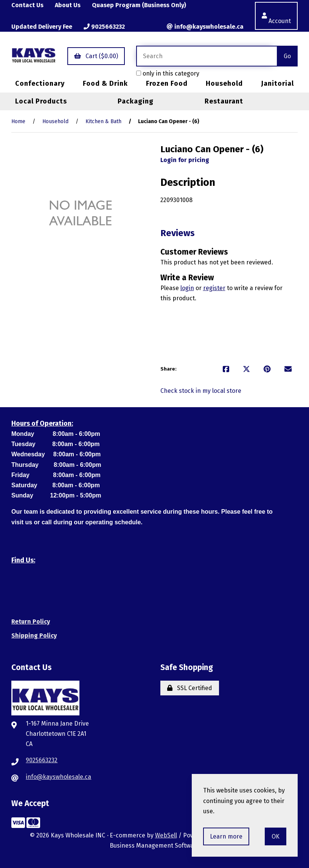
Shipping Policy (34, 636)
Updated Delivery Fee (42, 27)
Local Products (41, 101)
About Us (68, 5)
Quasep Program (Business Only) (139, 5)
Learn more (226, 836)
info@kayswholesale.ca (205, 27)
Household (224, 83)
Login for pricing (185, 160)
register (214, 288)
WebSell (166, 835)
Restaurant (224, 101)
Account (276, 16)
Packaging (136, 101)
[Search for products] (207, 56)
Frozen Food (167, 83)
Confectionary (40, 83)
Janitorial (277, 83)
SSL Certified (190, 688)
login (187, 288)
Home (18, 121)
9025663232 (104, 27)
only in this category (168, 73)
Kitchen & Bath (103, 121)
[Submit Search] (287, 56)
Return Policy (31, 622)
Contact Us (27, 5)
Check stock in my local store (201, 391)
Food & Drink (105, 83)
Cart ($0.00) (96, 56)
